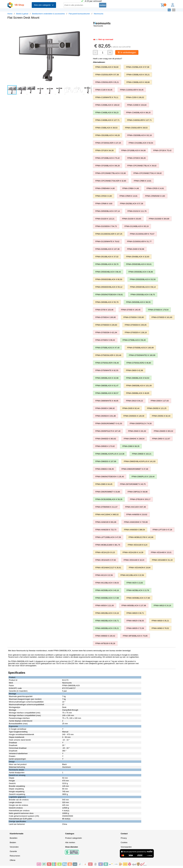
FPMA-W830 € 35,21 (160, 621)
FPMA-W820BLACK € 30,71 (107, 621)
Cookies (124, 842)
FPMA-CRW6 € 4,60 (104, 204)
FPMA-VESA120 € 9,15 (105, 552)
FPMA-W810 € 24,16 (162, 605)
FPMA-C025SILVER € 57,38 (107, 75)
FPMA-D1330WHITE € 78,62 (107, 241)
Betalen (13, 842)
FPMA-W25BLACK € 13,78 (138, 590)
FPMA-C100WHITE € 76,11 (107, 97)
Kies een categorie (44, 5)
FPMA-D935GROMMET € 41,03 (109, 423)
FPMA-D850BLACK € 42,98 (107, 378)
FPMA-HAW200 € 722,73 (106, 530)
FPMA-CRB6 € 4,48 (131, 188)
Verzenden (14, 847)
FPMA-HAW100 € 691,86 (106, 522)
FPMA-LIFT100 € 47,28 (162, 530)
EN (174, 10)
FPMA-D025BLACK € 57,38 (131, 204)
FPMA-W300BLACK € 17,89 (107, 598)
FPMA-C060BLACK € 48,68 (138, 82)
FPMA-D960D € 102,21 (142, 454)
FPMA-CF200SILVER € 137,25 (108, 143)
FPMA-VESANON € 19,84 (140, 568)
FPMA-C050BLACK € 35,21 (138, 75)
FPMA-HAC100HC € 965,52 (107, 514)
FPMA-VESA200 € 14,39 (133, 552)
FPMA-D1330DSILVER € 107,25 (109, 234)
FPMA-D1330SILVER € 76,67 (142, 234)
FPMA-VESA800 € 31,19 (162, 560)
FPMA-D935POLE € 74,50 (141, 423)
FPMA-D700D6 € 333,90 (134, 317)
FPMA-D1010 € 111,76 (137, 211)
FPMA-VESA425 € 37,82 (106, 560)
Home (10, 14)
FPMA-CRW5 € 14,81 (128, 196)
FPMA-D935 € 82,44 (131, 408)
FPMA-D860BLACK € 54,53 (138, 378)
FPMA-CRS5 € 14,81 (155, 188)
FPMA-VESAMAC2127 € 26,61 (108, 568)
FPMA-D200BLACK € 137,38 (107, 249)
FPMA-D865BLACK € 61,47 (107, 386)
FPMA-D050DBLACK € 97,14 (108, 211)
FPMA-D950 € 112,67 (161, 439)
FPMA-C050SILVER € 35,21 (107, 82)
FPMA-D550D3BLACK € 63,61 (139, 264)
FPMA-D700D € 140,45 (131, 310)
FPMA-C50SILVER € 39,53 (136, 128)
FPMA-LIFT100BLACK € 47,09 (108, 537)
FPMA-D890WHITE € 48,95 (107, 401)
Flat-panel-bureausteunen (79, 14)
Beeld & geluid (22, 14)
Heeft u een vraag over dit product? (108, 59)
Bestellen (14, 838)
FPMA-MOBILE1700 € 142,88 (141, 537)
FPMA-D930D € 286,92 (105, 408)
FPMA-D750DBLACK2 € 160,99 (140, 348)
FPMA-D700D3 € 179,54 (158, 310)
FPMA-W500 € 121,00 (105, 605)
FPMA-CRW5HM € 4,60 (155, 196)
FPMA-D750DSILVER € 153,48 (108, 355)
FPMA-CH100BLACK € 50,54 (141, 143)
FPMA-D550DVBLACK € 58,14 (143, 287)
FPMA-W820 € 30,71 (135, 613)
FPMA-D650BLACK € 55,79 (107, 302)
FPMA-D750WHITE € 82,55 (107, 370)
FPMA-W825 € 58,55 (135, 621)
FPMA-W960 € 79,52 (160, 628)
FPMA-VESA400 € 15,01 (161, 552)
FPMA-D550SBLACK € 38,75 (143, 295)
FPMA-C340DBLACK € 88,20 (138, 113)
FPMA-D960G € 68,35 (105, 469)
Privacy (124, 838)
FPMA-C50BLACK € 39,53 (106, 128)
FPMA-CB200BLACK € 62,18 (140, 135)
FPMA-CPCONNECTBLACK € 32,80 (111, 173)
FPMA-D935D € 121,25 (157, 408)
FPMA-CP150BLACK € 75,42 (108, 158)
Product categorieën (73, 838)
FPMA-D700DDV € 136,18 (136, 332)
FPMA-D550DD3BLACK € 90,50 (109, 279)
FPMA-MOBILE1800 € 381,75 (108, 545)
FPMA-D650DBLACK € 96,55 (138, 302)
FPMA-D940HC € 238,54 (134, 439)
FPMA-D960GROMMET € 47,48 (135, 469)
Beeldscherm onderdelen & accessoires (48, 14)
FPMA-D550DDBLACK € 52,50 (143, 279)
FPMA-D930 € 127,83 (160, 401)
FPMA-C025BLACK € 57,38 (138, 67)
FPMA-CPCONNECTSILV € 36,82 (147, 173)
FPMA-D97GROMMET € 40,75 (133, 484)
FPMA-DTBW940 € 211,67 (106, 507)
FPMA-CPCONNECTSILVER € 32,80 (111, 181)
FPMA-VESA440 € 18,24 (134, 560)
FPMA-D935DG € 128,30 (134, 416)
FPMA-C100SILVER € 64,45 (132, 90)
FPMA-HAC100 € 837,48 (136, 507)
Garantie (13, 851)
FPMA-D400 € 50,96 (136, 249)
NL (169, 10)
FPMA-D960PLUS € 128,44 (143, 477)
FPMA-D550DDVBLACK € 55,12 (109, 287)
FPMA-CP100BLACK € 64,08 (133, 150)
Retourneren (15, 856)
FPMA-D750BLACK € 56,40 (134, 340)
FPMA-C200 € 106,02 (135, 97)
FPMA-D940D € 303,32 (163, 431)
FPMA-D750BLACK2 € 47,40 (107, 348)
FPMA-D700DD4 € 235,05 (136, 325)
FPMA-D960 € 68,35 (131, 446)
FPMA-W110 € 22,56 (104, 575)
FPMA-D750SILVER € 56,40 (107, 363)
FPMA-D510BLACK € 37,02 (107, 257)
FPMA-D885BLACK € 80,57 (107, 393)
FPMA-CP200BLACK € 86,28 (108, 166)
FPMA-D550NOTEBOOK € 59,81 (109, 295)
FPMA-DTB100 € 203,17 (140, 499)
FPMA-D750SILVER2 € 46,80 (139, 363)
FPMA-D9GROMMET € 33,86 (108, 492)
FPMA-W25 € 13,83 (135, 583)
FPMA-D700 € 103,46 (104, 310)
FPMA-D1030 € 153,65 (132, 219)
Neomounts (99, 14)
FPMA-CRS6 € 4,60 (104, 196)
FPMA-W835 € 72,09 (135, 628)
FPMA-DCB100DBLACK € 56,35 (109, 499)
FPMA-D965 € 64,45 (104, 484)
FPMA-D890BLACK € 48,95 (138, 393)
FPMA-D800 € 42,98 (134, 370)
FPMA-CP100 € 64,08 (104, 150)
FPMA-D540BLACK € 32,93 (138, 257)
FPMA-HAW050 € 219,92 (137, 514)
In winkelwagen (127, 52)
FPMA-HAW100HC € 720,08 (136, 522)
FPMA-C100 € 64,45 (104, 90)
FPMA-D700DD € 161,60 (162, 317)
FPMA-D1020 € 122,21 (105, 219)
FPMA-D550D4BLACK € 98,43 (108, 272)
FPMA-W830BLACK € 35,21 (107, 628)
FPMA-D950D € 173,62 (105, 446)
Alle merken (70, 842)
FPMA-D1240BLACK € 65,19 (137, 226)
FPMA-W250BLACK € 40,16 (107, 590)
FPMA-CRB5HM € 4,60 (105, 188)
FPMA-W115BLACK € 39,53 (107, 583)
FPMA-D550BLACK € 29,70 (107, 264)
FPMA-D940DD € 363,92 (106, 439)
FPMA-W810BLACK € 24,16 (107, 613)
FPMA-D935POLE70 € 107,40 (108, 431)
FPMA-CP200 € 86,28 (136, 158)
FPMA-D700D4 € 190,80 (106, 317)
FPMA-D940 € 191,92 (137, 431)
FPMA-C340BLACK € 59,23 (107, 113)
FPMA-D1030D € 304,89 (159, 219)
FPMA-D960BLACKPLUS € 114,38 (110, 454)
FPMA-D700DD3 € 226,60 (106, 325)
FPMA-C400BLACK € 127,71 (107, 120)
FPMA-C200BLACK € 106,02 (107, 105)
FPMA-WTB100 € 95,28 (105, 643)
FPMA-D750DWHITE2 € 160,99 (142, 355)
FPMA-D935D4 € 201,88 (106, 416)
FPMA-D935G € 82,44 (161, 416)
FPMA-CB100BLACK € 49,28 (108, 135)
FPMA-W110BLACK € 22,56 (132, 575)
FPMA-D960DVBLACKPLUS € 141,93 (140, 461)
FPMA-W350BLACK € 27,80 (138, 598)
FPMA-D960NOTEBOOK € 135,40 (110, 477)
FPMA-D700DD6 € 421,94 (106, 332)
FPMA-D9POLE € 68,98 (138, 492)
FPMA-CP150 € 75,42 (162, 150)
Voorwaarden (126, 847)
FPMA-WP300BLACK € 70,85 (135, 636)
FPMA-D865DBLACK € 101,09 (139, 386)
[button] (89, 24)
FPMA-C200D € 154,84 (137, 105)
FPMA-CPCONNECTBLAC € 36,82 (142, 166)
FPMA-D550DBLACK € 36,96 (141, 272)
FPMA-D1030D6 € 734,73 (106, 226)
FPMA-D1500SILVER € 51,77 (139, 241)
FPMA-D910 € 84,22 (134, 401)
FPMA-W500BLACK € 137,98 (134, 605)
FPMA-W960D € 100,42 (105, 636)
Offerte (13, 860)
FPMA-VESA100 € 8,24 (138, 545)
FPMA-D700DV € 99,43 (105, 340)
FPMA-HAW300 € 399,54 (134, 530)
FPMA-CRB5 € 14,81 (143, 181)
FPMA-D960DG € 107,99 (106, 461)
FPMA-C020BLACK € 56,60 (107, 67)
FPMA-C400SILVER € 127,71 (139, 120)
